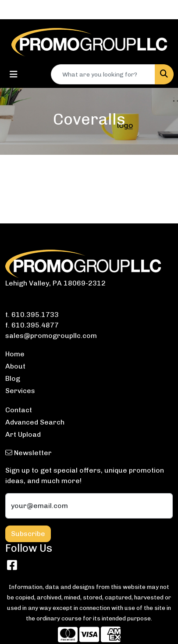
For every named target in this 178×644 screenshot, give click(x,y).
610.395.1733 (35, 315)
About (15, 366)
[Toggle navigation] (14, 74)
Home (15, 354)
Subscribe (28, 534)
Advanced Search (35, 422)
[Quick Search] (103, 74)
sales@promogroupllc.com (51, 336)
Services (20, 391)
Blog (13, 378)
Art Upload (23, 434)
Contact (19, 410)
